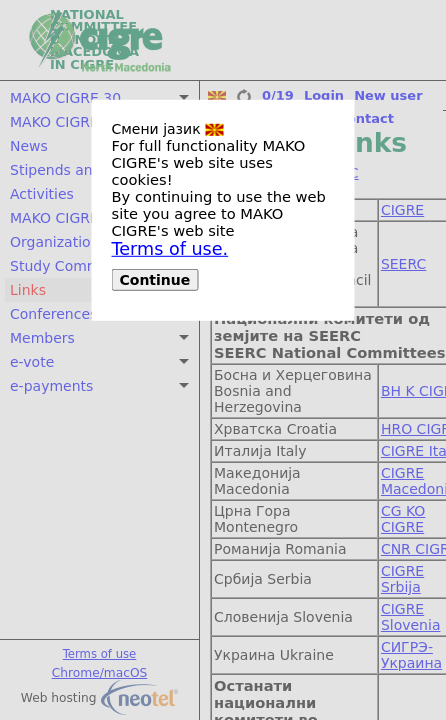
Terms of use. (170, 249)
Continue (155, 280)
